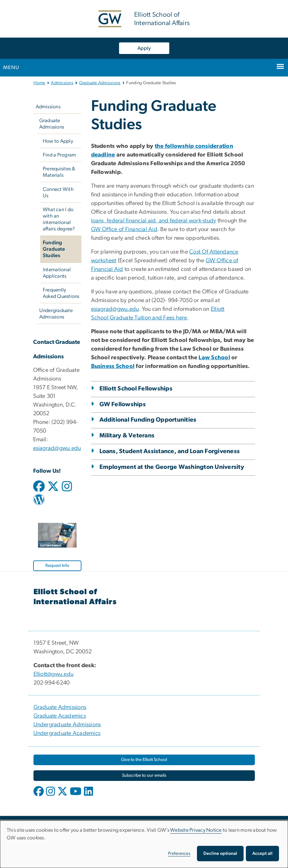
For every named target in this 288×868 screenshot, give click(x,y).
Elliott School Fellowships (136, 389)
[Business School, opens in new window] (113, 366)
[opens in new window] (39, 796)
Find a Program (60, 155)
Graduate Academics (60, 716)
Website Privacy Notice (196, 830)
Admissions (62, 83)
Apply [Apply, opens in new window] (144, 48)
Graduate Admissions (100, 83)
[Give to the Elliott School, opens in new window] (144, 760)
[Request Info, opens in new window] (57, 566)
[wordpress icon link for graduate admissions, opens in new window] (39, 502)
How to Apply (58, 141)
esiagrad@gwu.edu (57, 448)
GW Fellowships (123, 404)
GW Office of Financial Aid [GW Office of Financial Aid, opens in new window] (124, 229)
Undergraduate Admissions (56, 314)
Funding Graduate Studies (54, 249)
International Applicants (57, 273)
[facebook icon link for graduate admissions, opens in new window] (39, 489)
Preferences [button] (179, 854)
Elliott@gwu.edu (54, 674)
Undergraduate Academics (67, 733)
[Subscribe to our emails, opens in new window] (144, 776)
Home (39, 83)
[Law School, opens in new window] (214, 358)
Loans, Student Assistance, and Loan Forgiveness (170, 451)
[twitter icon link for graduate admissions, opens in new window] (53, 489)
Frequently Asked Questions (61, 293)
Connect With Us (58, 192)
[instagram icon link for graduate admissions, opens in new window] (67, 489)
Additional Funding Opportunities (148, 420)
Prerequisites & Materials (59, 172)
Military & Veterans (127, 436)
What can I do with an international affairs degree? (59, 219)
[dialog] (144, 844)
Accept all (262, 854)
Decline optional (220, 854)
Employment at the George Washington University (172, 467)
